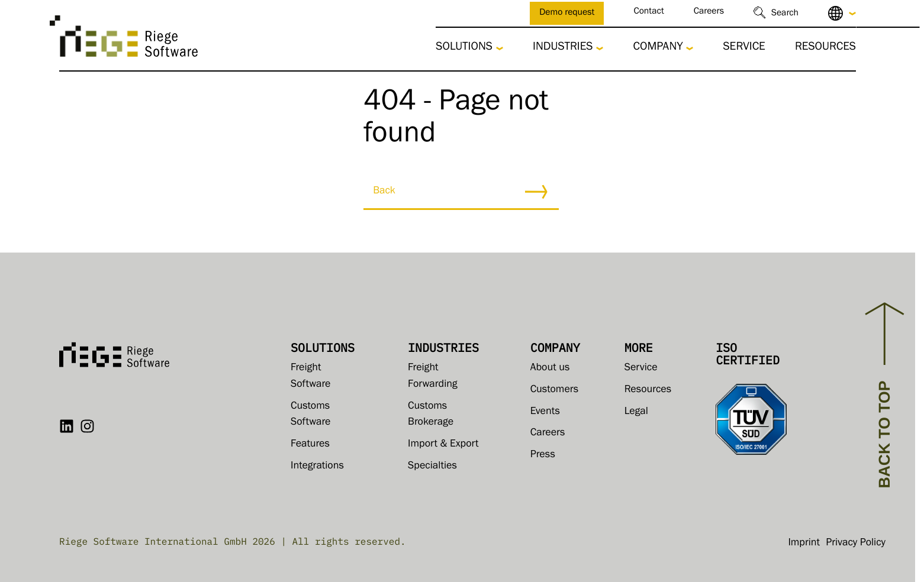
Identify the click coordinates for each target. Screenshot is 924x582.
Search (785, 14)
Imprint (804, 544)
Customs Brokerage (431, 415)
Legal (636, 412)
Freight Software (310, 377)
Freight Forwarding (433, 377)
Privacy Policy (856, 544)
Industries (563, 48)
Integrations (317, 467)
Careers (709, 13)
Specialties (432, 467)
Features (310, 445)
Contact (648, 13)
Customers (555, 390)
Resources (825, 48)
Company (658, 48)
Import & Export (443, 445)
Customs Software (310, 415)
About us (550, 368)
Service (744, 48)
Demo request (567, 14)
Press (543, 455)
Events (545, 412)
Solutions (464, 48)
